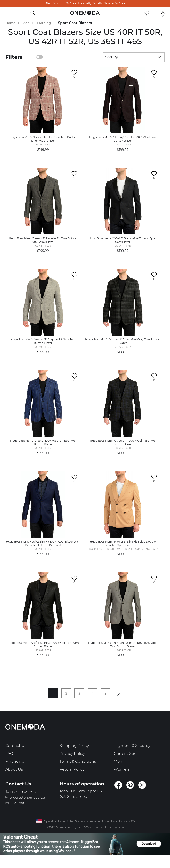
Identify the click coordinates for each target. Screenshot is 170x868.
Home (11, 23)
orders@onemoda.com (32, 808)
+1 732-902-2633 (25, 802)
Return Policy (73, 780)
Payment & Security (133, 756)
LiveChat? (20, 813)
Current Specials (130, 764)
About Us (14, 780)
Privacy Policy (73, 764)
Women (122, 780)
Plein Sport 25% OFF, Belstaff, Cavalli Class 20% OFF (85, 3)
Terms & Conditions (79, 772)
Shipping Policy (75, 756)
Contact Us (16, 756)
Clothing (46, 23)
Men (27, 23)
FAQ (10, 764)
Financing (15, 772)
